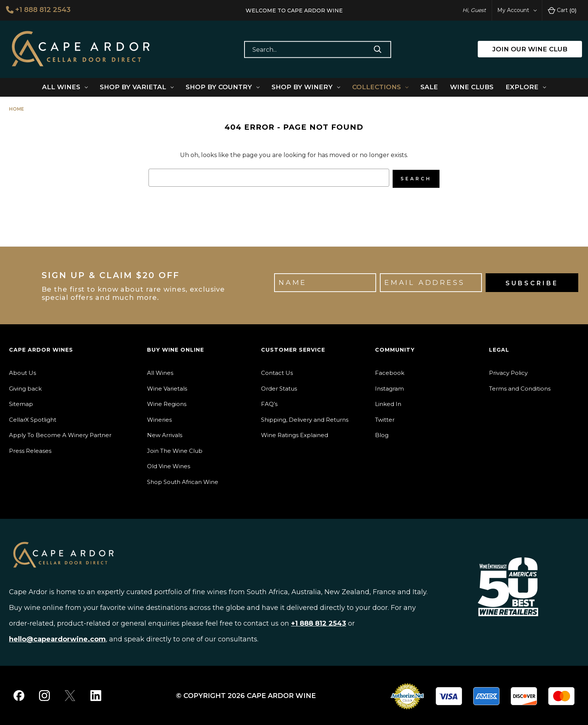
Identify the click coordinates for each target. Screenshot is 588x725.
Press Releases (30, 449)
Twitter (385, 418)
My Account (517, 10)
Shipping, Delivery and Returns (305, 418)
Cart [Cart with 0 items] (562, 10)
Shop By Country (223, 87)
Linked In (388, 403)
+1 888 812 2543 (40, 10)
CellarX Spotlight (33, 418)
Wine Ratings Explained (295, 434)
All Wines (65, 87)
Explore (526, 87)
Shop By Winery (306, 87)
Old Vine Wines (169, 465)
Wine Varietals (167, 387)
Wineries (159, 418)
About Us (22, 372)
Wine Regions (167, 403)
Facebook (390, 372)
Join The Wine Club (175, 449)
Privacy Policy (508, 372)
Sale (429, 87)
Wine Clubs (472, 87)
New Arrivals (165, 434)
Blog (382, 434)
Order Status (279, 387)
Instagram (389, 387)
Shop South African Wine (183, 480)
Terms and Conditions (520, 387)
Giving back (25, 387)
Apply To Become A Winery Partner (60, 434)
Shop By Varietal (137, 87)
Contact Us (277, 372)
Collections (380, 87)
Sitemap (21, 403)
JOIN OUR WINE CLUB (530, 49)
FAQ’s (269, 403)
